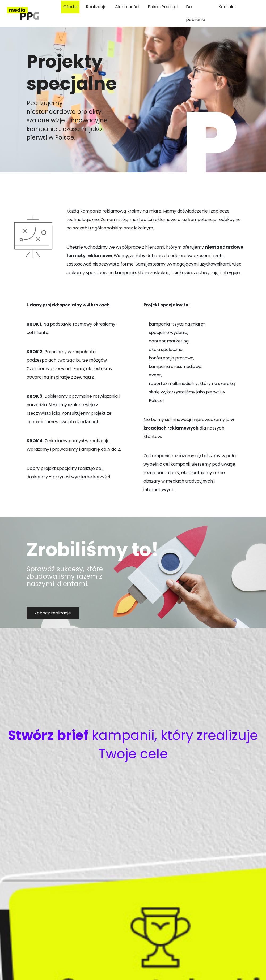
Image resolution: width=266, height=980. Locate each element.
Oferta (70, 7)
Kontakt (227, 7)
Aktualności (127, 7)
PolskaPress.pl (163, 7)
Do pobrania (196, 13)
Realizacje (96, 7)
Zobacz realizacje (53, 613)
